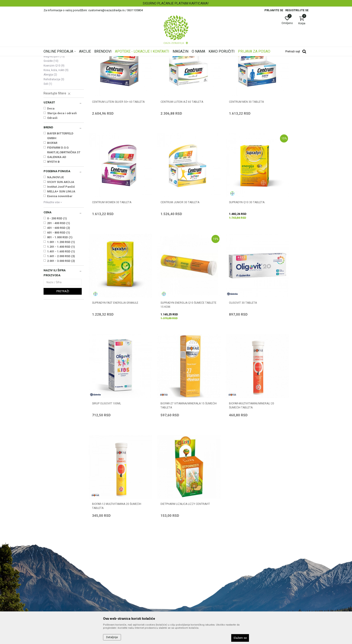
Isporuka (184, 569)
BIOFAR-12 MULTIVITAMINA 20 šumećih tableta (111, 412)
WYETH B (53, 218)
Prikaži (251, 66)
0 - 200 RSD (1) (57, 275)
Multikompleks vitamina (61, 85)
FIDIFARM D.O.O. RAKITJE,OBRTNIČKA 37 (64, 206)
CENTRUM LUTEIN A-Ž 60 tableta (169, 146)
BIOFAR (52, 199)
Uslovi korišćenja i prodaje (196, 538)
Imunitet (52, 80)
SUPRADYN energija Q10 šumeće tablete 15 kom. (282, 236)
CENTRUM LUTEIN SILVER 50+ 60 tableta (112, 148)
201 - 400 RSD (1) (59, 279)
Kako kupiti (186, 550)
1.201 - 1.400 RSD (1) (61, 303)
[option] (176, 3)
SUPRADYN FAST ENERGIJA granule (221, 236)
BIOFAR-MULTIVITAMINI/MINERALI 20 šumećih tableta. (281, 324)
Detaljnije (112, 637)
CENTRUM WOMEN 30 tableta (280, 146)
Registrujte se (297, 10)
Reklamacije (187, 582)
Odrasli (52, 174)
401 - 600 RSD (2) (59, 284)
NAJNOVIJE (55, 233)
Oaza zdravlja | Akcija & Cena (62, 59)
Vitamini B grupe (56, 94)
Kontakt (116, 550)
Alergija (50, 131)
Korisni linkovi (120, 563)
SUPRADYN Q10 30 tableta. (166, 234)
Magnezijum (54, 113)
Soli (48, 140)
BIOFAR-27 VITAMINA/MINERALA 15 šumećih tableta (226, 324)
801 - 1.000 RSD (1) (60, 293)
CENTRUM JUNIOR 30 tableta (111, 234)
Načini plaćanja (189, 557)
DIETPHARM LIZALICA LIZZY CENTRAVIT (165, 412)
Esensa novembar (60, 252)
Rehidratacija (54, 136)
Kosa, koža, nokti (56, 126)
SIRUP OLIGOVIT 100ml (163, 322)
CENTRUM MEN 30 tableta (222, 146)
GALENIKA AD (57, 213)
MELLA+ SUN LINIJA (61, 248)
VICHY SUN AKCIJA (61, 238)
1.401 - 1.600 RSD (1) (61, 308)
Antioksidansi (55, 99)
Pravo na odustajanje (193, 594)
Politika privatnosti (191, 544)
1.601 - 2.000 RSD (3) (61, 312)
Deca (51, 165)
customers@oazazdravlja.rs (64, 571)
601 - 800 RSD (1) (59, 289)
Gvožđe (51, 117)
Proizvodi (89, 59)
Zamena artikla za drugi (195, 575)
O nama (117, 538)
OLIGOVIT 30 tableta (106, 322)
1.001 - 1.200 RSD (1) (61, 298)
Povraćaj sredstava (192, 588)
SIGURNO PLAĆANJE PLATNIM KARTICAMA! (176, 3)
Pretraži (63, 347)
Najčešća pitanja (122, 557)
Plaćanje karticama (192, 563)
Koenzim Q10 (54, 122)
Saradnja (117, 544)
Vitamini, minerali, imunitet (115, 59)
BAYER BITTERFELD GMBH (60, 192)
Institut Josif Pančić (61, 243)
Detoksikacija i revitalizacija (61, 106)
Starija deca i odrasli (62, 169)
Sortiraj (212, 66)
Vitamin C (52, 90)
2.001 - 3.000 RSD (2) (61, 317)
